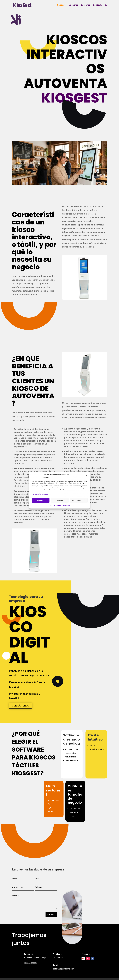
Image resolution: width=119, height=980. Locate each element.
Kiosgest (61, 5)
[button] (86, 476)
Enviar (52, 915)
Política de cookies (55, 505)
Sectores (86, 5)
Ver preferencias (79, 500)
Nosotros (73, 5)
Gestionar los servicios (40, 494)
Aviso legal (67, 505)
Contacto (98, 5)
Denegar (59, 500)
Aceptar (40, 500)
